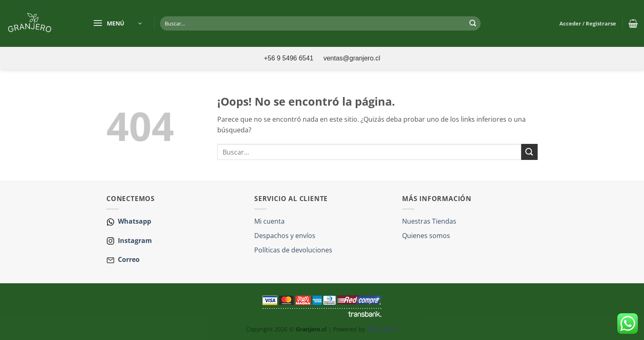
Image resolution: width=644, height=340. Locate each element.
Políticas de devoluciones (293, 250)
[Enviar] (473, 23)
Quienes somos (426, 236)
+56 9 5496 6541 (289, 58)
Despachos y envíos (285, 236)
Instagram (134, 241)
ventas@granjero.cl (352, 58)
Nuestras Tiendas (429, 221)
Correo (129, 259)
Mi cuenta (269, 221)
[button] (117, 23)
